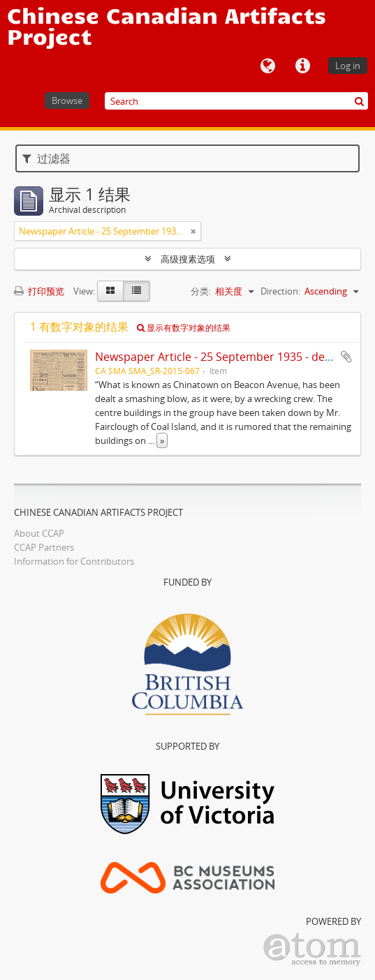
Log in (348, 66)
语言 (267, 66)
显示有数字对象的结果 (184, 328)
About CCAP (39, 533)
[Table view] (137, 291)
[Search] (236, 101)
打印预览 (39, 291)
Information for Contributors (74, 561)
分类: (201, 291)
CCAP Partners (44, 547)
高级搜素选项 (188, 259)
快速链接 (302, 66)
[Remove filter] (193, 231)
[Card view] (110, 291)
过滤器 (46, 158)
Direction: (280, 291)
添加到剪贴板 (346, 357)
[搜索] (359, 101)
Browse (67, 101)
